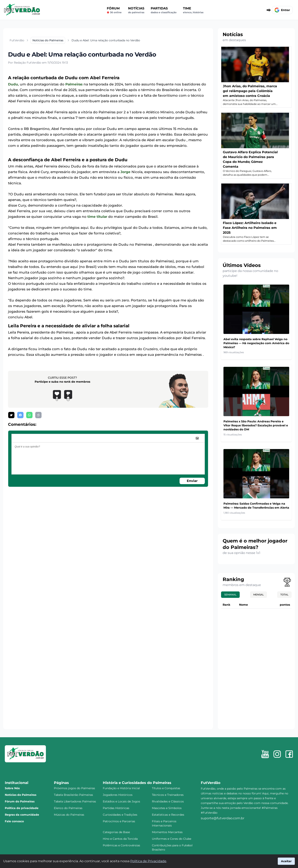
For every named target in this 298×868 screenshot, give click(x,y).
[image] (197, 438)
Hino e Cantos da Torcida (120, 839)
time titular (97, 217)
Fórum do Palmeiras (20, 801)
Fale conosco (14, 821)
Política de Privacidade (148, 861)
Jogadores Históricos (118, 795)
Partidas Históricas (116, 808)
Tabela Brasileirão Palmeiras (73, 795)
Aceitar (286, 861)
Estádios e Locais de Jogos (121, 801)
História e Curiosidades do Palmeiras (137, 783)
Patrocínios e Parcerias (119, 821)
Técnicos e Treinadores (168, 795)
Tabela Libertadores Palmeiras (75, 801)
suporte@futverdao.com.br (223, 818)
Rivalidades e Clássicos (168, 801)
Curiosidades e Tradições (120, 815)
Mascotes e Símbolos (167, 808)
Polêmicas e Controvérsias (121, 845)
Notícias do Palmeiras (21, 795)
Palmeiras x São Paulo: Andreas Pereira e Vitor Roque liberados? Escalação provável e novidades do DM (256, 425)
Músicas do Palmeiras (69, 815)
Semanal (230, 595)
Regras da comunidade (22, 815)
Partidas (164, 10)
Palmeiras (74, 84)
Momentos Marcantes (167, 832)
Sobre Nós (12, 788)
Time (193, 10)
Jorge (125, 172)
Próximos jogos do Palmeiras (74, 788)
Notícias (136, 10)
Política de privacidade (22, 808)
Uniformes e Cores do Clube (172, 839)
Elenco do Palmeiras (68, 808)
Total (284, 595)
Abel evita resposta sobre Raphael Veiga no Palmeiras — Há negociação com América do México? (256, 343)
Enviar (192, 481)
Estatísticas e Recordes (168, 815)
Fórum (114, 10)
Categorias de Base (116, 832)
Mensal (259, 595)
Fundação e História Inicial (121, 788)
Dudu (13, 84)
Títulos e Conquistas (166, 788)
